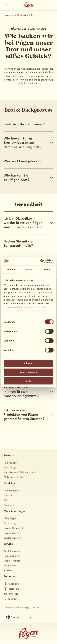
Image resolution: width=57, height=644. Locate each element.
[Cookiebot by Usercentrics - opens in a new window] (41, 261)
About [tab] (47, 270)
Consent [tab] (10, 270)
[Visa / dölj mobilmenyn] (52, 5)
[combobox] (19, 617)
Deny (28, 381)
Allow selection (28, 372)
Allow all (28, 363)
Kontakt (22, 15)
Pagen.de (9, 15)
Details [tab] (29, 270)
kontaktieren (11, 80)
